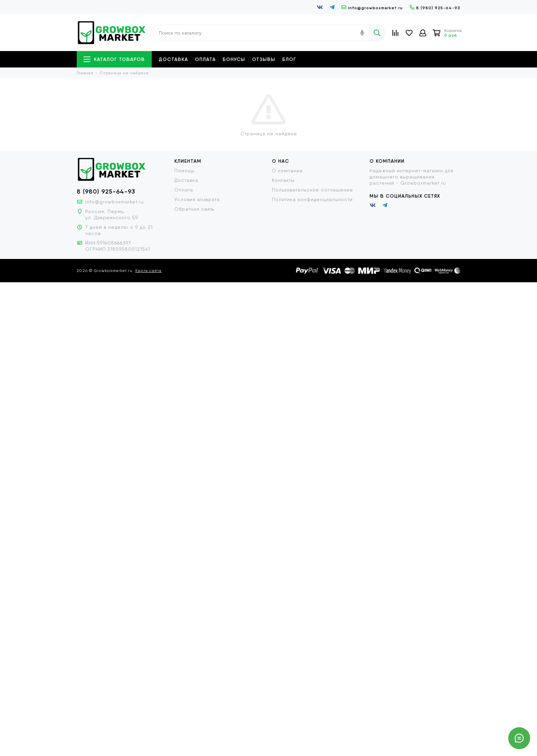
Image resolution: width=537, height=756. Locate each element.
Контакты (283, 180)
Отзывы (264, 59)
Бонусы (234, 59)
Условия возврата (197, 199)
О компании (287, 171)
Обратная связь (194, 209)
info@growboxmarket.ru (372, 8)
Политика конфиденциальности (312, 199)
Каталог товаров (114, 59)
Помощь (184, 171)
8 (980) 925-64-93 (435, 8)
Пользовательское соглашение (313, 190)
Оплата (205, 59)
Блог (289, 59)
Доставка (173, 59)
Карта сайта (148, 271)
